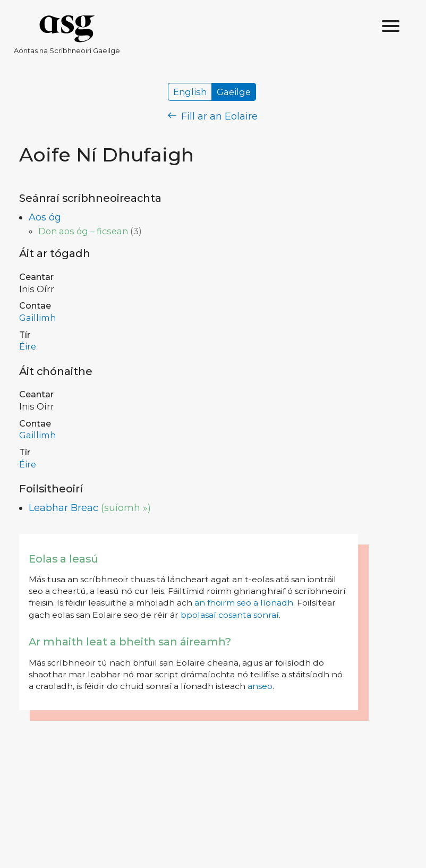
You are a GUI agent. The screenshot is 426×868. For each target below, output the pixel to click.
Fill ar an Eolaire (213, 116)
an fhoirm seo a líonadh (244, 603)
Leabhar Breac (63, 508)
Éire (28, 346)
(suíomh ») (126, 508)
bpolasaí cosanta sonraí (230, 615)
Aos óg (45, 217)
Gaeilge (234, 92)
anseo (260, 686)
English (190, 92)
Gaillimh (37, 318)
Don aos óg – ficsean (83, 231)
